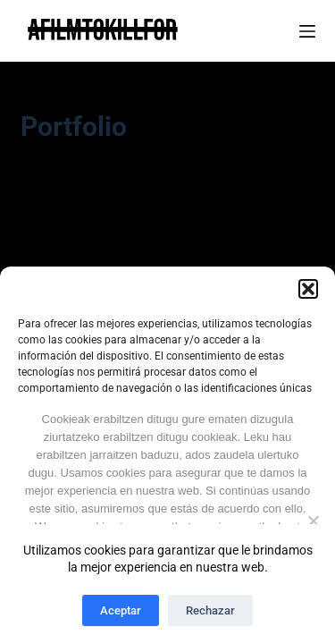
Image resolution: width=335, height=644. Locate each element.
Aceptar (121, 610)
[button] (308, 289)
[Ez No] (313, 521)
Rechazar (210, 610)
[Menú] (307, 31)
